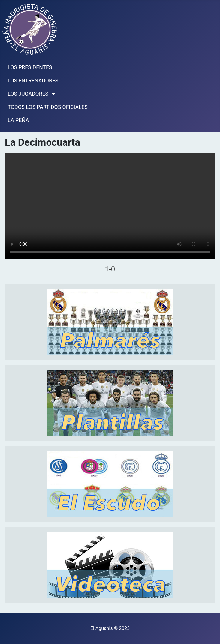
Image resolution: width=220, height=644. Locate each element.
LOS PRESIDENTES (30, 67)
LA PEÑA (18, 120)
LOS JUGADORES (28, 94)
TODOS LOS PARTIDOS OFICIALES (48, 107)
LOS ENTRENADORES (33, 81)
